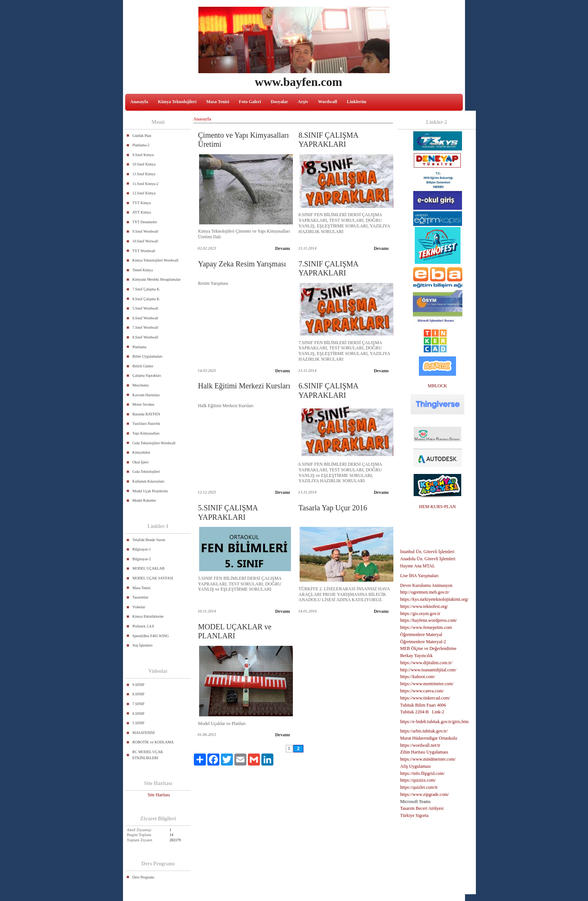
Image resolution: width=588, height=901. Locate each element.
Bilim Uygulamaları (147, 356)
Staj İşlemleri (142, 645)
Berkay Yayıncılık (416, 656)
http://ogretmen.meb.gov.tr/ (425, 592)
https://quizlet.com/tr (419, 787)
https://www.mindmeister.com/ (428, 759)
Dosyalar (279, 102)
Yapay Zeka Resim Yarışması (242, 264)
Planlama (139, 347)
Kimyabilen (141, 452)
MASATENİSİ (143, 733)
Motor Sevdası (143, 404)
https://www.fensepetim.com (426, 627)
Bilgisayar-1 (142, 549)
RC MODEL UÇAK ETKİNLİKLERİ (148, 755)
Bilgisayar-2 (142, 559)
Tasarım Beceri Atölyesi (422, 808)
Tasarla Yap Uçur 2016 (333, 508)
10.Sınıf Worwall (145, 241)
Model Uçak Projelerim (150, 491)
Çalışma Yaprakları (147, 375)
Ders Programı (143, 877)
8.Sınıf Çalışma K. (146, 299)
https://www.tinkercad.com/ (425, 698)
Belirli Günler (143, 366)
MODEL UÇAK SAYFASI (153, 578)
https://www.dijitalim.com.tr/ (426, 663)
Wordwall (328, 102)
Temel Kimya (143, 270)
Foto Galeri (250, 102)
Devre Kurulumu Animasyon (426, 585)
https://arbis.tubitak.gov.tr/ (424, 731)
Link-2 (438, 712)
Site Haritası (159, 795)
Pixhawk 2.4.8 (143, 626)
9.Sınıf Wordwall (145, 231)
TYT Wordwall (144, 251)
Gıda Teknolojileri (146, 472)
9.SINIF (139, 685)
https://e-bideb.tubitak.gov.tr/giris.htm (434, 722)
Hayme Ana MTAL (418, 566)
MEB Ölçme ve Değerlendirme (428, 648)
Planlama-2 (141, 145)
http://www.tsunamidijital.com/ (428, 670)
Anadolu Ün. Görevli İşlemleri (428, 559)
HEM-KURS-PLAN (437, 507)
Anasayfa (139, 102)
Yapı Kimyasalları (146, 433)
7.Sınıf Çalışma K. (146, 289)
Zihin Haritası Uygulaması (424, 752)
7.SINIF (139, 704)
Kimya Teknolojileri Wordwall (155, 260)
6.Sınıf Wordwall (145, 318)
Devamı (283, 248)
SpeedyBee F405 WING (151, 636)
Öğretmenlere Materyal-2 (423, 642)
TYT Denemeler (145, 222)
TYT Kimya (142, 203)
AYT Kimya (142, 212)
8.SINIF (139, 694)
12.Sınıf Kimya (144, 193)
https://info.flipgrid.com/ (422, 773)
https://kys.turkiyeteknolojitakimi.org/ (434, 599)
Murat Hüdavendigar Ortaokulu (429, 738)
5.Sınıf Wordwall (145, 308)
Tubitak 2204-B (414, 712)
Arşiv (303, 102)
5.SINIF (139, 723)
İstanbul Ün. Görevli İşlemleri (427, 552)
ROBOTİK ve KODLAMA (153, 742)
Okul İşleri (140, 462)
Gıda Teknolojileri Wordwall (154, 443)
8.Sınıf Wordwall (145, 337)
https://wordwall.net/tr (420, 745)
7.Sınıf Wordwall (145, 327)
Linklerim (357, 102)
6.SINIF (139, 714)
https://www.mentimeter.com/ (427, 684)
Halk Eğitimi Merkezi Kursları (244, 386)
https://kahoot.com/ (418, 677)
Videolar (139, 607)
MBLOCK (437, 386)
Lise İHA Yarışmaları (419, 576)
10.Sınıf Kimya (144, 164)
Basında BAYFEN (146, 414)
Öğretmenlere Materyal (421, 635)
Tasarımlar (140, 597)
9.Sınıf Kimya (143, 155)
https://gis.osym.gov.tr (420, 614)
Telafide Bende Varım (149, 540)
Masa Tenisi (218, 102)
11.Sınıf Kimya (144, 174)
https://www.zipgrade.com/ (424, 794)
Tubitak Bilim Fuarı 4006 (423, 705)
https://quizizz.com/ (418, 780)
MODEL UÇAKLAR (148, 568)
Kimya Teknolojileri (177, 102)
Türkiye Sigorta (414, 815)
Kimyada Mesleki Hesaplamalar (157, 279)
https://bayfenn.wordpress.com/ (428, 620)
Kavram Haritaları (146, 395)
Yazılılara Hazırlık (146, 423)
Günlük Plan (142, 136)
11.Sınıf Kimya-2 (145, 184)
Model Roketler (144, 500)
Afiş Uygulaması (415, 766)
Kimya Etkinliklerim (148, 616)
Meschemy (141, 385)
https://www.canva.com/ (422, 691)
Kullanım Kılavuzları (148, 481)
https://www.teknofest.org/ (424, 606)
